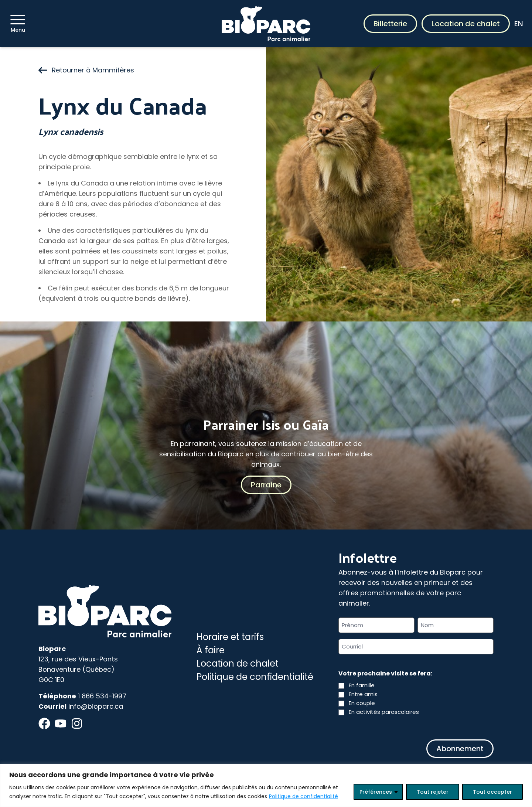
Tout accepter (492, 792)
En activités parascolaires (384, 712)
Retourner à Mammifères (86, 70)
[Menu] (18, 20)
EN (519, 24)
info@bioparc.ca (96, 706)
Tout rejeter (433, 792)
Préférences (376, 792)
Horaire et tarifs (230, 637)
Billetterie (390, 24)
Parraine (266, 485)
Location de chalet (466, 24)
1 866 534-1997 (102, 696)
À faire (211, 650)
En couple (362, 703)
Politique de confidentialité (303, 796)
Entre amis (363, 694)
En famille (362, 685)
